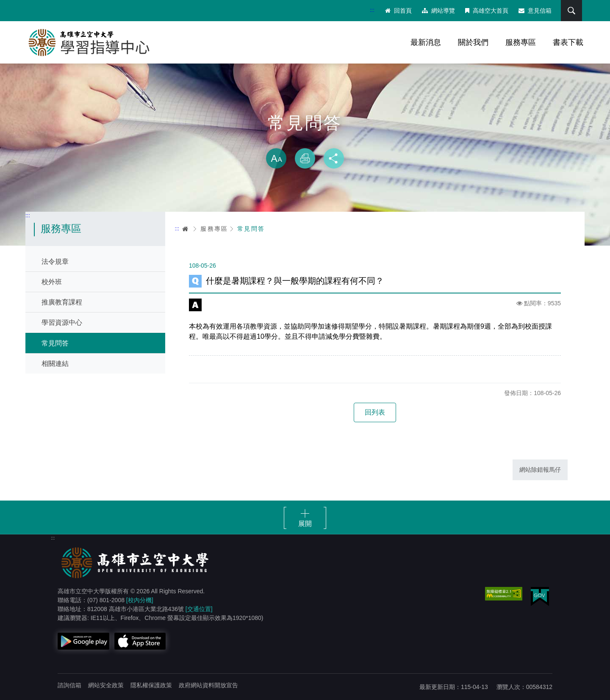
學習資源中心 (62, 322)
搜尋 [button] (571, 11)
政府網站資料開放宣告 (208, 685)
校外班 (52, 282)
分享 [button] (334, 158)
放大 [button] (276, 158)
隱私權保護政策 (151, 685)
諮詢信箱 (69, 685)
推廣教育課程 (62, 302)
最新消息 (426, 42)
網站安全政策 (106, 685)
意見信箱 (535, 11)
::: (372, 10)
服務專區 (521, 42)
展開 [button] (305, 524)
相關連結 (55, 364)
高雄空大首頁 (487, 11)
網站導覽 (438, 11)
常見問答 (55, 343)
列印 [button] (305, 158)
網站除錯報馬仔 (540, 470)
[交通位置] (199, 609)
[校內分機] (140, 600)
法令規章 (55, 261)
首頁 (186, 229)
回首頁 (398, 11)
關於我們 (473, 42)
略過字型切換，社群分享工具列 (305, 140)
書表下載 (568, 42)
